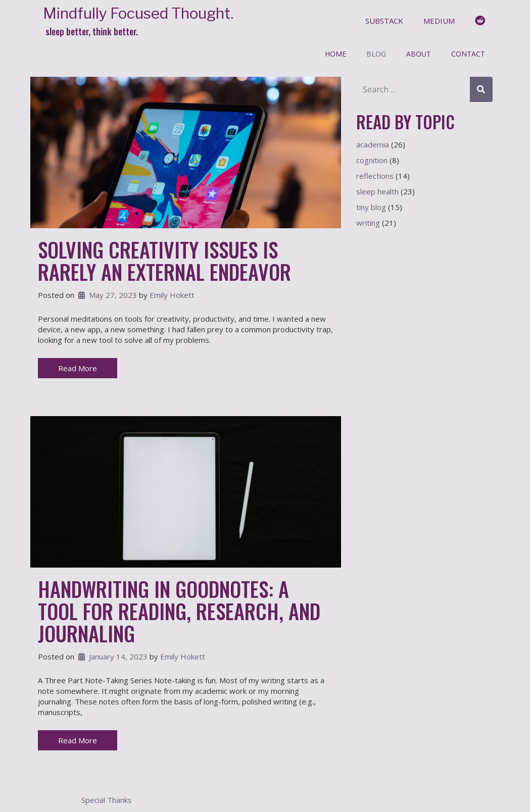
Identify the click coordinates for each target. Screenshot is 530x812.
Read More (78, 368)
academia (373, 144)
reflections (375, 176)
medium (439, 21)
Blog (376, 54)
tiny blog (371, 207)
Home (335, 54)
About (419, 54)
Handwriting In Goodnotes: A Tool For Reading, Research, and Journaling (179, 611)
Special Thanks (107, 800)
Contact (468, 54)
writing (368, 223)
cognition (372, 160)
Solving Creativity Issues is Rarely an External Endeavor (164, 261)
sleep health (377, 191)
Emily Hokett (172, 295)
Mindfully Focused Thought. (138, 13)
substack (384, 21)
